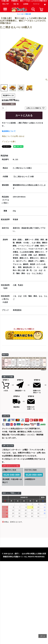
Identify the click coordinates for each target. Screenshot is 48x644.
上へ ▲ (43, 636)
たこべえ (20, 14)
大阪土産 (28, 14)
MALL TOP (6, 4)
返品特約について (9, 131)
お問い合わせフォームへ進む (11, 466)
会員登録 (26, 4)
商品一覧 (16, 4)
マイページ (36, 4)
